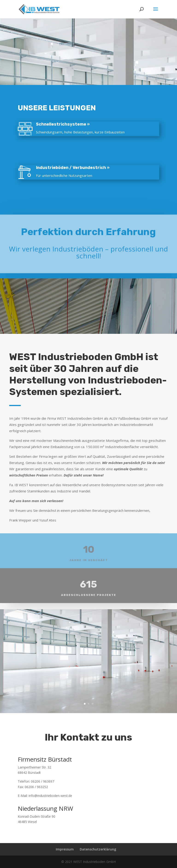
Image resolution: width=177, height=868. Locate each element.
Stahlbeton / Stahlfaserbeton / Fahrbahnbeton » (104, 146)
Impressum (65, 849)
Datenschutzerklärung (98, 849)
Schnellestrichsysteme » (74, 124)
